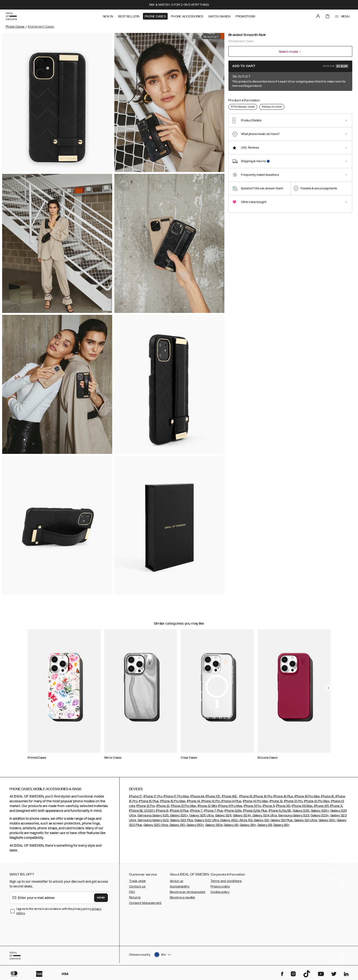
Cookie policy (220, 892)
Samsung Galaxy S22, (154, 820)
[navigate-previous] (328, 688)
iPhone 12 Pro (146, 806)
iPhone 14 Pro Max (256, 801)
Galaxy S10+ (195, 825)
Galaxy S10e (214, 825)
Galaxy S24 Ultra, (265, 815)
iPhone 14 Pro (210, 801)
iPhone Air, (197, 796)
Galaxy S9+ (248, 825)
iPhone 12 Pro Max (183, 806)
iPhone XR (321, 806)
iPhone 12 (163, 806)
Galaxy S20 (327, 820)
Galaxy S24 (223, 815)
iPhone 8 (162, 811)
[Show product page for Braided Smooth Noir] (236, 99)
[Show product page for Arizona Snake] (254, 99)
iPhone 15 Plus (149, 801)
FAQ (132, 892)
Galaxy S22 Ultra (207, 820)
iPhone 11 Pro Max (230, 806)
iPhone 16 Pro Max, (308, 796)
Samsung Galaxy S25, (154, 815)
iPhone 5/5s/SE (280, 811)
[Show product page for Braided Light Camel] (306, 99)
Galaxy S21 (261, 820)
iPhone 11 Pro (252, 806)
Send (101, 898)
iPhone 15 (328, 796)
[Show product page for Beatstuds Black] (289, 99)
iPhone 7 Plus (213, 811)
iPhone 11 (269, 806)
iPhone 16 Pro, (263, 796)
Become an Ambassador (188, 892)
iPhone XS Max (302, 806)
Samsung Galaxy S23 (294, 815)
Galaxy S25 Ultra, (202, 815)
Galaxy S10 (177, 825)
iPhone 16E (229, 796)
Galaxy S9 (231, 825)
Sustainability (180, 887)
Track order (137, 881)
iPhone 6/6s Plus (255, 811)
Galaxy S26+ (320, 811)
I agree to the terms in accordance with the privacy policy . (59, 911)
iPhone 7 (196, 811)
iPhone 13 (276, 801)
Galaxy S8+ (282, 825)
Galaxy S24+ (242, 815)
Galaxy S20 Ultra (156, 825)
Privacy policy (220, 887)
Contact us (137, 887)
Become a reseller (182, 897)
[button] (318, 956)
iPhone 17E (213, 796)
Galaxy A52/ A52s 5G (236, 820)
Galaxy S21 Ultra (305, 820)
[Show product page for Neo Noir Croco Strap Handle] (271, 99)
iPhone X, (336, 806)
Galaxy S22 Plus (182, 820)
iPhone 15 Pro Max (173, 801)
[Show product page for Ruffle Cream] (341, 99)
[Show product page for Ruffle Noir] (324, 99)
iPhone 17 (136, 796)
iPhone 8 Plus (179, 811)
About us (176, 881)
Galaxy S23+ (320, 815)
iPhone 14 (194, 801)
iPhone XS (283, 806)
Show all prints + (341, 82)
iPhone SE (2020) (142, 811)
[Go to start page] (11, 16)
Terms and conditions (226, 881)
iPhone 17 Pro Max (176, 796)
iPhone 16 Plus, (284, 796)
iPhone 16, (246, 796)
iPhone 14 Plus (231, 801)
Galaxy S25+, (179, 815)
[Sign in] (318, 16)
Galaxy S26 (301, 811)
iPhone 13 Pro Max (317, 801)
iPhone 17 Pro (153, 796)
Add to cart (290, 66)
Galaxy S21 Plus (282, 820)
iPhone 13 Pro (293, 801)
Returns (135, 897)
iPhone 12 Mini (207, 806)
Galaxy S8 (265, 825)
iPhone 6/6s (233, 811)
